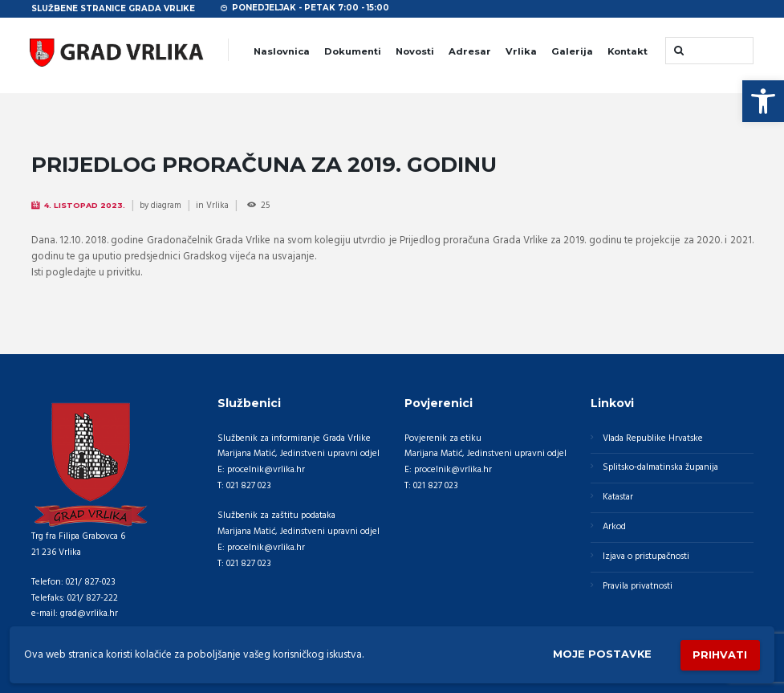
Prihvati (720, 654)
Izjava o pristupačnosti (646, 556)
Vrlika (521, 51)
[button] (763, 101)
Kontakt (628, 51)
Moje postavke (602, 654)
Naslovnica (282, 51)
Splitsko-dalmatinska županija (660, 468)
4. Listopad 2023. (85, 205)
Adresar (470, 51)
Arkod (614, 527)
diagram (166, 206)
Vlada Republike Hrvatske (653, 438)
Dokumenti (353, 51)
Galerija (572, 51)
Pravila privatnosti (638, 586)
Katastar (618, 498)
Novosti (415, 51)
